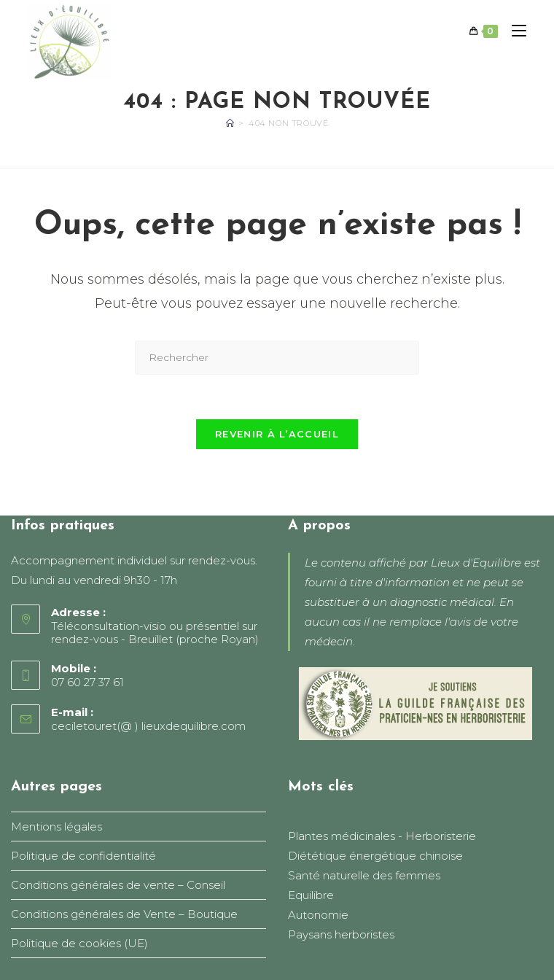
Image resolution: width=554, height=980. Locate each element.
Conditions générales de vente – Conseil (118, 885)
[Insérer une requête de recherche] (277, 358)
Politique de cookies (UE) (79, 943)
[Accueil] (230, 123)
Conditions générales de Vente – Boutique (124, 914)
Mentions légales (56, 827)
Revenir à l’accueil (277, 434)
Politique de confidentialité (83, 856)
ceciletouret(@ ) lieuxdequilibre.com (148, 726)
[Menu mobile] (514, 31)
